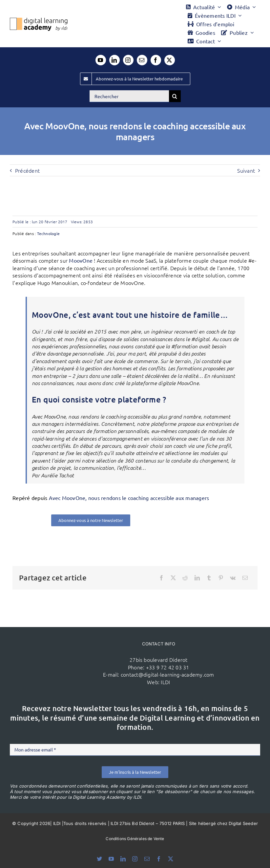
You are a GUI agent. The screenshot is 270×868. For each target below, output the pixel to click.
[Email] (245, 578)
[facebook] (156, 60)
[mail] (142, 60)
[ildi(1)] (70, 650)
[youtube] (101, 60)
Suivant (246, 170)
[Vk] (233, 578)
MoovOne (81, 260)
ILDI (165, 682)
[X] (173, 578)
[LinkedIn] (197, 578)
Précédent (27, 170)
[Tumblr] (209, 578)
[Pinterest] (221, 578)
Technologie (49, 233)
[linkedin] (114, 60)
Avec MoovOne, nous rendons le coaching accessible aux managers (129, 498)
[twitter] (170, 60)
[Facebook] (161, 578)
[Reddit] (185, 578)
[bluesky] (99, 859)
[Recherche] (175, 96)
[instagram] (128, 60)
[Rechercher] (129, 96)
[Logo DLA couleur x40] (39, 20)
